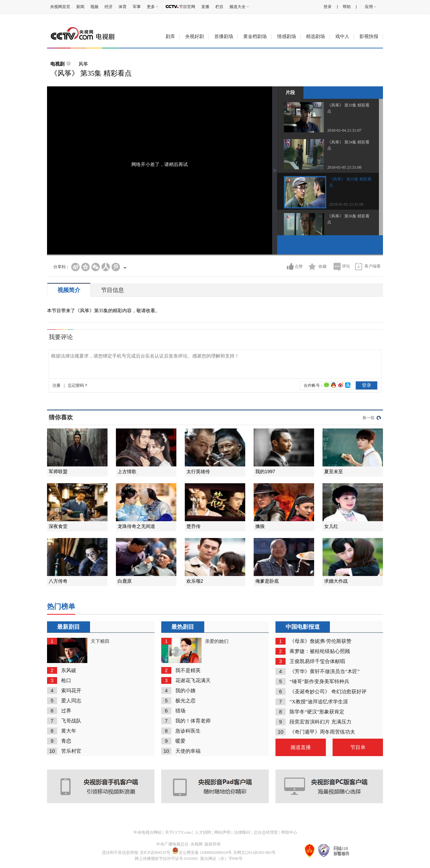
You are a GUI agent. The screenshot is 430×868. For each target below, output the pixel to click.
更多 (151, 7)
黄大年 (69, 731)
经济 (109, 7)
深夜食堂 (58, 526)
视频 (94, 7)
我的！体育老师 (193, 721)
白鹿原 (125, 581)
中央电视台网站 (147, 832)
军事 (137, 7)
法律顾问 (242, 832)
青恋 (66, 741)
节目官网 (187, 7)
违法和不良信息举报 (120, 853)
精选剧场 (315, 36)
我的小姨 (185, 691)
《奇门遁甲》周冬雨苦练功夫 (322, 732)
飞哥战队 (71, 721)
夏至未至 (334, 471)
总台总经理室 (266, 832)
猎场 (180, 711)
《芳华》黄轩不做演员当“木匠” (325, 671)
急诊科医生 (188, 731)
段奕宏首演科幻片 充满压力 (320, 722)
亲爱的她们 (217, 641)
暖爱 (180, 741)
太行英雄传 (198, 471)
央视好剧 (195, 36)
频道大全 (238, 7)
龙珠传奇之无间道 (136, 526)
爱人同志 (71, 701)
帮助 (347, 7)
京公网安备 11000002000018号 (202, 853)
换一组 (369, 418)
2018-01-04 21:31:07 (344, 130)
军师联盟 (58, 471)
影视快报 (369, 36)
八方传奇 (58, 581)
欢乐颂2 (195, 581)
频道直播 (301, 747)
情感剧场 (287, 36)
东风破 (69, 670)
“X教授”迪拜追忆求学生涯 (319, 702)
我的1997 (265, 471)
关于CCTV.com (178, 832)
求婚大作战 (336, 581)
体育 (123, 7)
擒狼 (260, 526)
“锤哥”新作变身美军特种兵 (319, 681)
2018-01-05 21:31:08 (344, 167)
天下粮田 (100, 641)
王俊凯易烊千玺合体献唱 (317, 661)
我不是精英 (188, 670)
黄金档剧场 (255, 36)
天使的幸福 (188, 751)
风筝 (83, 64)
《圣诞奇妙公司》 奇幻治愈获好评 (328, 692)
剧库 (170, 36)
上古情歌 (127, 471)
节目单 (358, 747)
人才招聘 (203, 832)
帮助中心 (289, 832)
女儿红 (331, 526)
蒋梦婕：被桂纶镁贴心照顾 (320, 651)
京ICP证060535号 (155, 853)
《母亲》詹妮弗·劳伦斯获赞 (320, 641)
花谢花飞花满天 (193, 680)
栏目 (219, 7)
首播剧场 (224, 36)
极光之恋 (185, 701)
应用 (369, 7)
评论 (346, 266)
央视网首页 (60, 7)
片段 (290, 92)
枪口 (66, 680)
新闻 (80, 7)
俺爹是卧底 (267, 581)
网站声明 (222, 832)
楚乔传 (193, 526)
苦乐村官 (71, 751)
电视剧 (57, 64)
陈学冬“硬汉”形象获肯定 (317, 712)
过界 (66, 711)
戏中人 (342, 36)
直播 (205, 7)
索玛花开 (71, 691)
